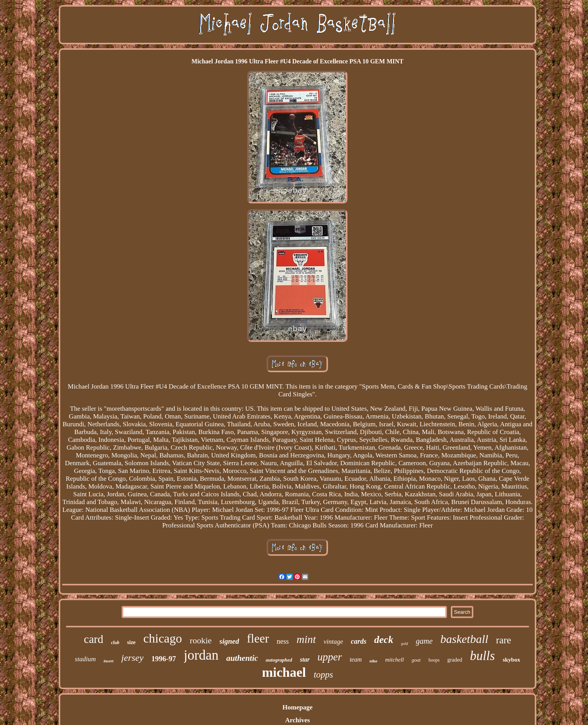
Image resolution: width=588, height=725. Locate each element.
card (94, 639)
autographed (279, 660)
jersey (132, 658)
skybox (511, 660)
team (356, 659)
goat (416, 660)
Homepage (297, 707)
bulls (482, 656)
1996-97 (163, 659)
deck (384, 640)
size (131, 642)
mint (306, 639)
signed (229, 641)
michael (284, 672)
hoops (434, 660)
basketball (464, 639)
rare (503, 640)
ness (283, 641)
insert (108, 661)
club (115, 643)
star (305, 659)
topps (323, 675)
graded (455, 660)
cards (359, 641)
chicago (163, 638)
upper (330, 657)
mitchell (394, 660)
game (424, 641)
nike (373, 661)
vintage (333, 642)
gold (405, 644)
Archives (298, 720)
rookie (201, 640)
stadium (85, 659)
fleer (258, 638)
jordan (201, 655)
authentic (242, 658)
